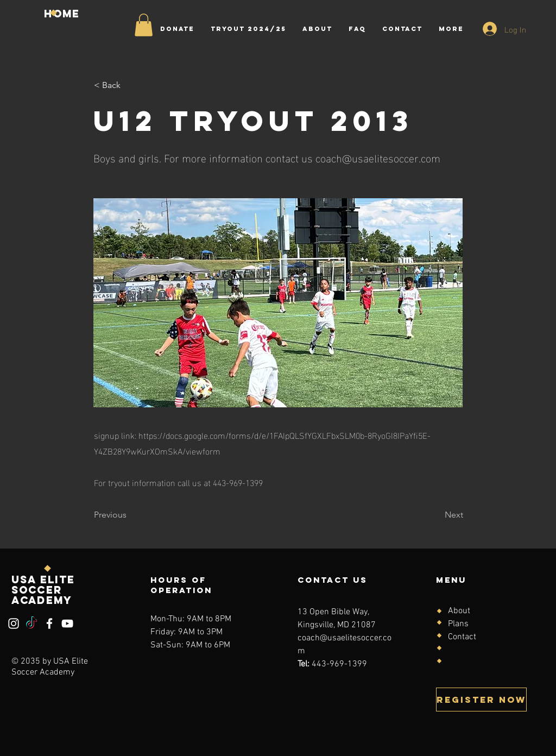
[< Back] (130, 85)
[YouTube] (67, 623)
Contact (462, 637)
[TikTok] (31, 623)
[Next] (436, 515)
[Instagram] (14, 623)
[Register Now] (481, 700)
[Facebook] (49, 623)
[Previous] (130, 515)
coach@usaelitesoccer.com (378, 157)
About (459, 611)
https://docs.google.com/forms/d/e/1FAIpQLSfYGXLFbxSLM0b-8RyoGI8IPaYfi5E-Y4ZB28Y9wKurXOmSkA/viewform (262, 443)
